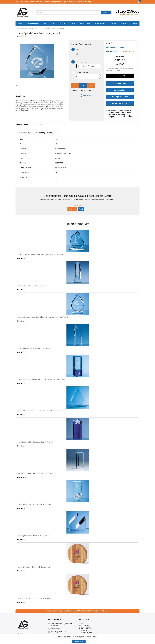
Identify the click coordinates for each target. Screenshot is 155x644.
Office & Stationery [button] (100, 24)
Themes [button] (135, 24)
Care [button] (52, 24)
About (17, 2)
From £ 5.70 (21, 259)
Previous (72, 209)
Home (19, 29)
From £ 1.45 (21, 446)
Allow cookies (79, 641)
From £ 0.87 (21, 602)
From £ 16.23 (22, 477)
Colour (78, 49)
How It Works (45, 2)
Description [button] (20, 96)
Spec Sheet (120, 90)
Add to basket (120, 76)
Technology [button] (124, 24)
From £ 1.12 (21, 352)
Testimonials (24, 2)
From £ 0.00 (21, 508)
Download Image (120, 83)
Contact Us (70, 2)
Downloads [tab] (38, 125)
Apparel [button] (20, 24)
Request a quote (120, 103)
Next (81, 209)
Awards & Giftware (28, 29)
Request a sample (120, 97)
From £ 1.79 (21, 383)
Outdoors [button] (113, 24)
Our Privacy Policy (81, 2)
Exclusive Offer (34, 2)
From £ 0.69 (21, 321)
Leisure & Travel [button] (85, 24)
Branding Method (55, 2)
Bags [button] (45, 24)
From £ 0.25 (21, 540)
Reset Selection (86, 95)
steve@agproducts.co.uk (129, 14)
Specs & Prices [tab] (22, 125)
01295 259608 (127, 11)
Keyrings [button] (72, 24)
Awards (37, 29)
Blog (89, 2)
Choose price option (82, 62)
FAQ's (64, 2)
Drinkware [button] (62, 24)
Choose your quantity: (83, 72)
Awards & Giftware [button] (33, 24)
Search (106, 12)
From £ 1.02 (21, 290)
